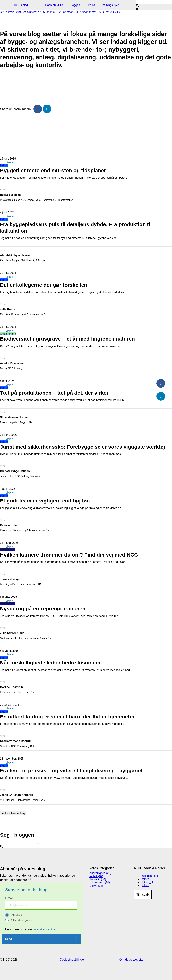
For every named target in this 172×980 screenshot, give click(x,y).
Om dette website (131, 960)
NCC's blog (21, 5)
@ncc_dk (148, 882)
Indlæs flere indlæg (13, 813)
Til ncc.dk (143, 894)
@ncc (146, 879)
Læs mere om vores (30, 929)
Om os (91, 5)
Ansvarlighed (8, 334)
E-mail (9, 898)
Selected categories (21, 920)
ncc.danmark (150, 876)
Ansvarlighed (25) (100, 873)
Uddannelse (7, 550)
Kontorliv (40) (98, 879)
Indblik (4, 165)
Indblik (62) (96, 876)
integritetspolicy (44, 929)
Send (9, 939)
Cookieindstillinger (72, 960)
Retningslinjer (110, 5)
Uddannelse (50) (100, 883)
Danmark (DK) (54, 5)
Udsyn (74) (96, 886)
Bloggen (75, 5)
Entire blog (16, 915)
